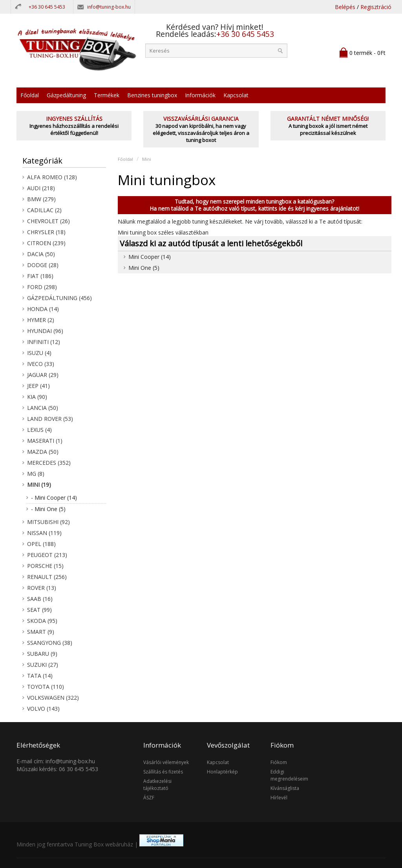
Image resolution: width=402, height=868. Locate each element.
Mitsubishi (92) (48, 522)
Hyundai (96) (45, 331)
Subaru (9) (42, 654)
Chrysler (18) (46, 232)
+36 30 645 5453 (47, 7)
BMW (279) (41, 199)
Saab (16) (40, 599)
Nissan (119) (44, 533)
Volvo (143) (43, 709)
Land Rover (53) (50, 419)
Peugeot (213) (47, 555)
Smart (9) (41, 632)
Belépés (345, 7)
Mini (147, 159)
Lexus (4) (39, 430)
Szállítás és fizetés (163, 772)
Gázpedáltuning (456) (59, 298)
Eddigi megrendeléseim (289, 775)
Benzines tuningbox (152, 95)
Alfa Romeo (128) (52, 177)
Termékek (107, 95)
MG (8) (36, 474)
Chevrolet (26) (48, 221)
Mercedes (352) (49, 463)
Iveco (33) (41, 364)
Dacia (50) (41, 254)
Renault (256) (47, 577)
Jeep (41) (38, 386)
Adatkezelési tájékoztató (157, 785)
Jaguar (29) (43, 375)
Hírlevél (279, 798)
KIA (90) (37, 397)
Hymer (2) (41, 320)
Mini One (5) (144, 268)
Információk (200, 95)
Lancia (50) (43, 408)
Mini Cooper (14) (150, 257)
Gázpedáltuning (66, 95)
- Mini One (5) (48, 509)
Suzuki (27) (43, 665)
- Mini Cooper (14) (54, 498)
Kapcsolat (236, 95)
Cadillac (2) (44, 210)
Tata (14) (40, 676)
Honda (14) (43, 309)
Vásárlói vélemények (166, 762)
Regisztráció (376, 7)
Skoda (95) (42, 621)
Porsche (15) (45, 566)
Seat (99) (39, 610)
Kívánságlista (285, 788)
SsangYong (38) (50, 643)
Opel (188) (41, 544)
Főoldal (30, 95)
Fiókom (279, 762)
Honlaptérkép (222, 772)
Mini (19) (39, 485)
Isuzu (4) (39, 353)
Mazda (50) (43, 452)
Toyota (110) (46, 687)
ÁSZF (149, 798)
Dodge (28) (43, 265)
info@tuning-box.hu (109, 7)
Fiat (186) (40, 276)
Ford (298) (42, 287)
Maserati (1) (45, 441)
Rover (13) (42, 588)
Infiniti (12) (44, 342)
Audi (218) (41, 188)
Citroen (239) (46, 243)
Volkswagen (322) (53, 698)
